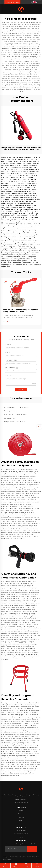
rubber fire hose (24, 407)
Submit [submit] (21, 389)
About (26, 865)
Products (21, 814)
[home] (21, 9)
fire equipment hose (11, 411)
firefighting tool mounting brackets (15, 414)
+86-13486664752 (22, 799)
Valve (21, 837)
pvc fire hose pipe (10, 418)
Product (16, 865)
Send (32, 849)
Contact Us (21, 824)
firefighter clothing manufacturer (15, 422)
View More (6, 322)
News (21, 821)
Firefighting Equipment (21, 834)
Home (5, 865)
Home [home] (21, 811)
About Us (21, 817)
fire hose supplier (10, 407)
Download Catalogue (12, 2)
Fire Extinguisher (21, 830)
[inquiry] (39, 427)
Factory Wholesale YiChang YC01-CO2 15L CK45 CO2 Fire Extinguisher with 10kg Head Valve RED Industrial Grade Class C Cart (21, 148)
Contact (37, 865)
